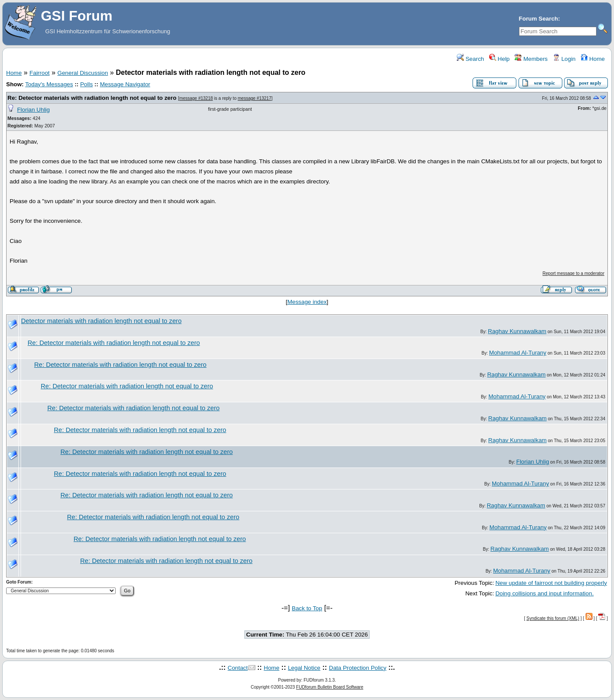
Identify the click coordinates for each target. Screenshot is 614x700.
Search (470, 59)
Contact (238, 668)
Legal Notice (304, 668)
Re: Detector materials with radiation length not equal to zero (92, 98)
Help (499, 59)
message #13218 (196, 98)
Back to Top (307, 608)
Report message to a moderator (573, 273)
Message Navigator (125, 84)
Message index (307, 302)
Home (593, 59)
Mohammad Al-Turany (518, 353)
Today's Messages (49, 84)
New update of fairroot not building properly (551, 583)
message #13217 (255, 98)
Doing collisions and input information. (544, 593)
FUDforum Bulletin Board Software (330, 687)
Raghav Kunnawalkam (517, 331)
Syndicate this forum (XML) (553, 618)
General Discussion (83, 73)
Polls (86, 84)
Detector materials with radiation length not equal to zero (101, 321)
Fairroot (39, 73)
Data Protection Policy (358, 668)
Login (564, 59)
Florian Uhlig (34, 110)
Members (531, 59)
